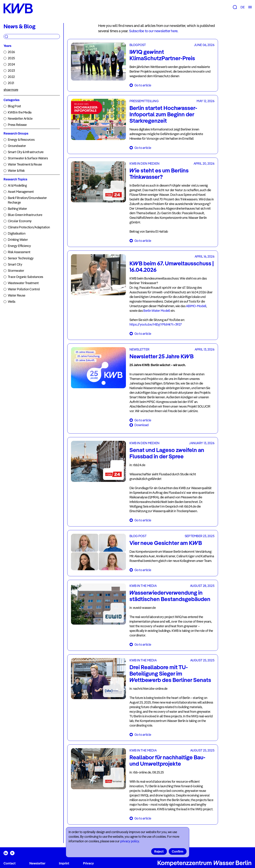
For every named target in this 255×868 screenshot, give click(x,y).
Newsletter (37, 863)
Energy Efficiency (19, 246)
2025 (11, 58)
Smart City (15, 264)
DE (243, 7)
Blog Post (14, 106)
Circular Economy (20, 221)
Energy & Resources (21, 140)
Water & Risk (16, 171)
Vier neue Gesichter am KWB (166, 543)
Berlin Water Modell (157, 311)
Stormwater (16, 271)
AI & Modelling (17, 185)
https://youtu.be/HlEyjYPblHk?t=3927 (156, 324)
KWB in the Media (20, 112)
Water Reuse (16, 295)
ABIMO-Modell (196, 306)
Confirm (178, 851)
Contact (10, 863)
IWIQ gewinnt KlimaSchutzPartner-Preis (162, 55)
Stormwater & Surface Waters (28, 158)
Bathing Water (17, 209)
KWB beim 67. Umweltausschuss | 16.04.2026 (172, 266)
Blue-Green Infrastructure (25, 215)
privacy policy (130, 841)
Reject (159, 851)
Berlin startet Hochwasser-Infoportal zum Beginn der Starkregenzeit (163, 114)
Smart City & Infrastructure (26, 152)
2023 (11, 71)
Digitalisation (17, 233)
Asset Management (21, 192)
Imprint (64, 863)
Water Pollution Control (24, 289)
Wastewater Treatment (23, 283)
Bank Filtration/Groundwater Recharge (27, 200)
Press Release (17, 125)
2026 (11, 52)
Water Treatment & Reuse (25, 164)
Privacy (88, 863)
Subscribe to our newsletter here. (154, 31)
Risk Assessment (19, 252)
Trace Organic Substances (25, 277)
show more (11, 90)
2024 (11, 64)
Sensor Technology (21, 258)
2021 (11, 83)
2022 (11, 77)
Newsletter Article (20, 119)
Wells (12, 302)
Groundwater (17, 146)
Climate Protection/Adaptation (29, 227)
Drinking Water (18, 240)
